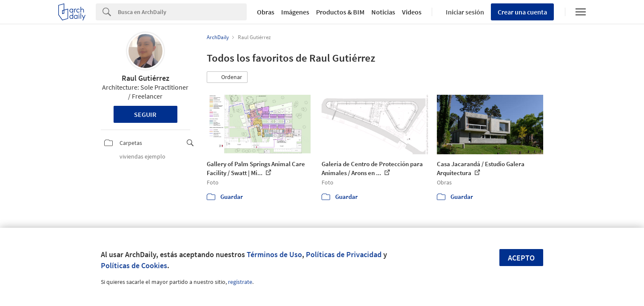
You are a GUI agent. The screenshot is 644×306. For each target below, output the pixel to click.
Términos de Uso (274, 254)
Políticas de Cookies (134, 265)
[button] (227, 77)
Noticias (383, 12)
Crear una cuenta (522, 12)
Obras (266, 12)
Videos (412, 12)
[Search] (182, 12)
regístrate (240, 282)
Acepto (521, 258)
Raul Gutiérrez (145, 78)
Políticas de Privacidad (344, 254)
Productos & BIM (340, 12)
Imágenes (295, 12)
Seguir (145, 114)
